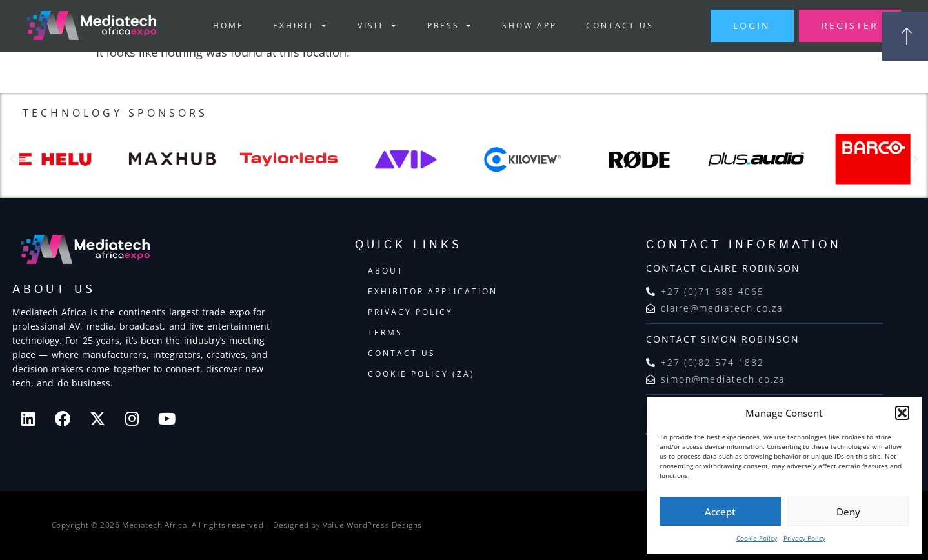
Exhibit (295, 26)
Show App (524, 25)
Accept (720, 512)
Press (444, 26)
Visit (372, 26)
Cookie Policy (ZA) (421, 375)
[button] (902, 413)
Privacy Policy (804, 538)
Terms (385, 333)
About (386, 271)
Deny (848, 512)
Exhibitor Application (433, 292)
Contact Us (614, 25)
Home (223, 25)
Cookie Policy (757, 538)
